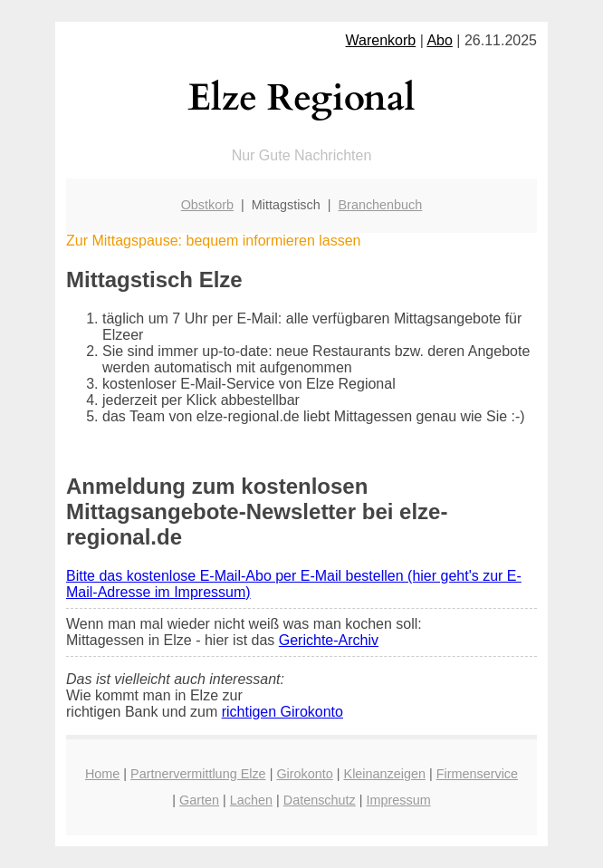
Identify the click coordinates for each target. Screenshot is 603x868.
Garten (199, 800)
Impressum (399, 800)
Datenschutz (320, 800)
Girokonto (304, 774)
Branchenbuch (381, 205)
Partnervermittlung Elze (198, 774)
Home (102, 774)
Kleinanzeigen (385, 774)
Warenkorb (381, 40)
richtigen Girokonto (282, 712)
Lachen (251, 800)
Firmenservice (477, 774)
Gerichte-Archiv (329, 640)
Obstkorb (207, 205)
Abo (439, 40)
